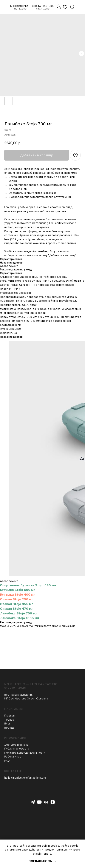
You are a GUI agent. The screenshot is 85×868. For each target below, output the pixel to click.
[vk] (46, 802)
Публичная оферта (17, 749)
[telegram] (33, 802)
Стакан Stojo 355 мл (17, 604)
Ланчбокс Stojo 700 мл (19, 613)
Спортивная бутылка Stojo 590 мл (28, 585)
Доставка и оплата (16, 745)
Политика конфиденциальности (25, 753)
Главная (9, 716)
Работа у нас (13, 757)
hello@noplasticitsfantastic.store (25, 778)
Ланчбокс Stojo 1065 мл (19, 618)
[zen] (53, 802)
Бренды (9, 728)
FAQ (7, 761)
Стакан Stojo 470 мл (17, 609)
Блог (7, 724)
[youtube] (39, 802)
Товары (9, 720)
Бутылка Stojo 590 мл (18, 590)
